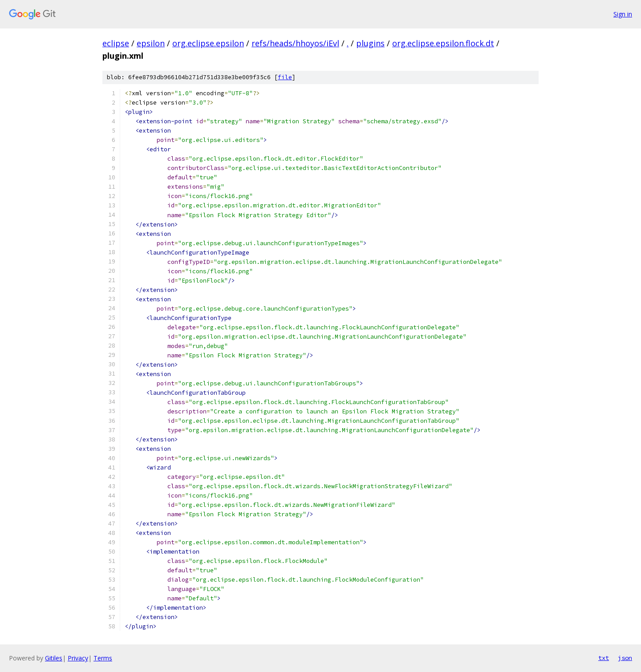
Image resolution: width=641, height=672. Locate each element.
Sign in (623, 14)
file (285, 77)
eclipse (116, 43)
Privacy (78, 658)
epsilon (151, 43)
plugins (370, 43)
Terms (103, 658)
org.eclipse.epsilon (208, 43)
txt (604, 658)
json (625, 658)
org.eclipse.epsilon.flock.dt (443, 43)
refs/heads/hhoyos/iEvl (295, 43)
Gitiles (54, 658)
